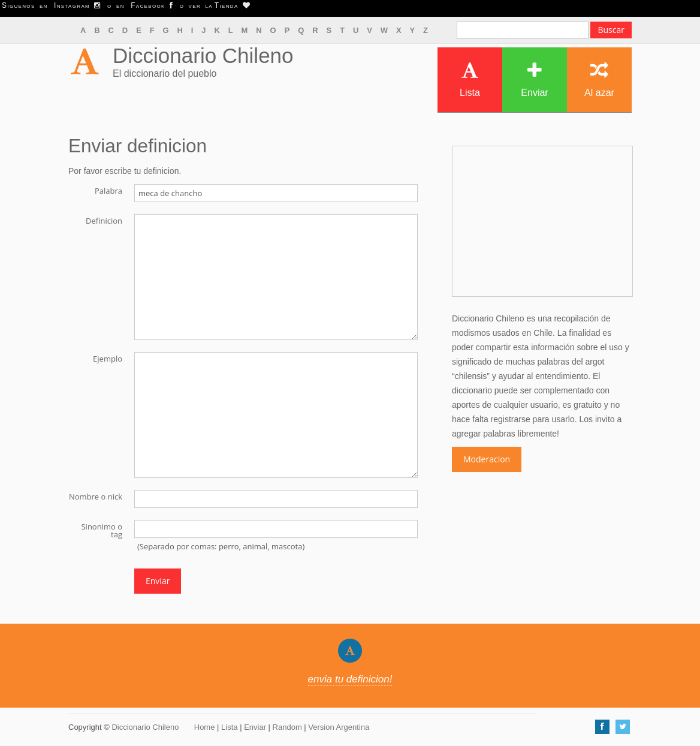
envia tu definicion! (350, 679)
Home (205, 727)
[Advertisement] (542, 221)
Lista (470, 79)
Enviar (534, 79)
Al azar (599, 79)
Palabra (108, 190)
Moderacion (487, 459)
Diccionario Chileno (203, 55)
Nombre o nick (96, 496)
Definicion (104, 220)
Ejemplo (108, 358)
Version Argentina (339, 727)
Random (287, 727)
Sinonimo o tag (102, 530)
